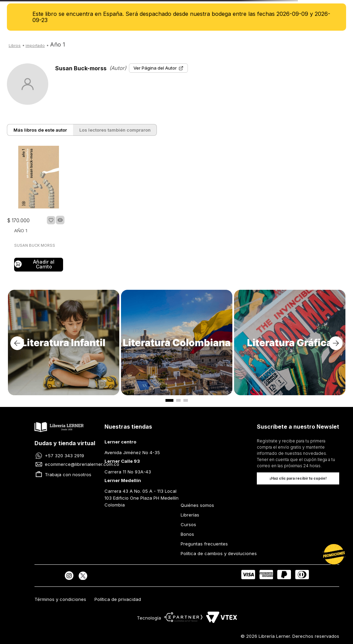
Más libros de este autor (40, 130)
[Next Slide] (336, 343)
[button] (60, 220)
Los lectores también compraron (115, 130)
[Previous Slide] (17, 343)
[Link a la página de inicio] (15, 45)
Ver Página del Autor (158, 68)
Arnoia (35, 46)
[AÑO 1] (39, 209)
